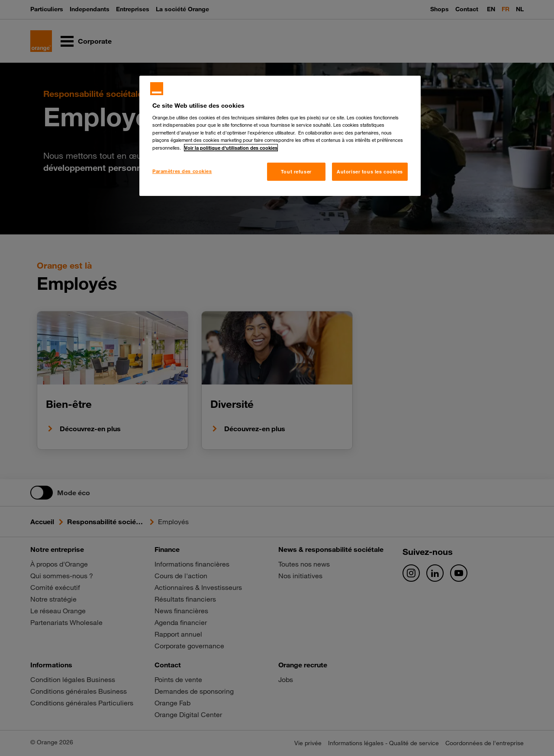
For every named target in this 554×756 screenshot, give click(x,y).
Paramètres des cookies (182, 171)
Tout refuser (296, 171)
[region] (280, 136)
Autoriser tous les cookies (370, 171)
